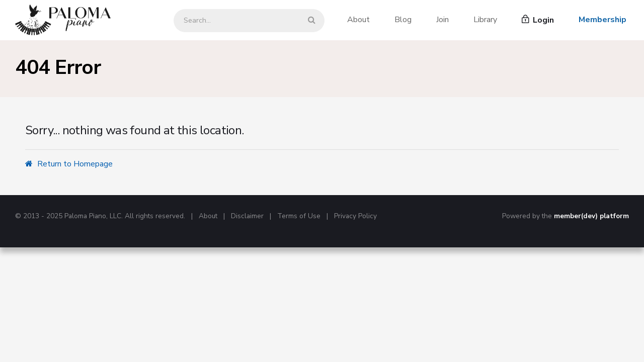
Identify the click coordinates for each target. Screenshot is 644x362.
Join (442, 20)
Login (538, 20)
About (358, 20)
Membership (602, 20)
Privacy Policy (355, 216)
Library (485, 20)
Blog (403, 20)
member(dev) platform (591, 216)
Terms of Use (299, 216)
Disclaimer (247, 216)
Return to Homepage (69, 164)
